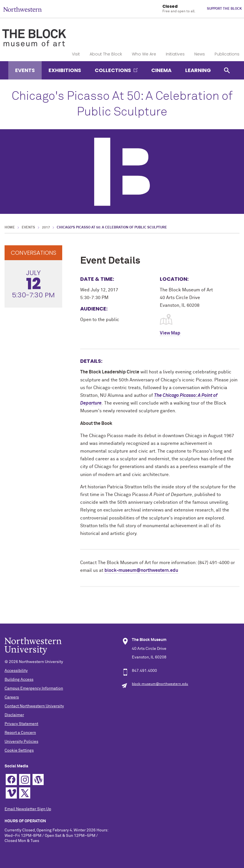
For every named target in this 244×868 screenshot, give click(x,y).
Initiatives (175, 54)
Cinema (161, 70)
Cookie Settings (19, 750)
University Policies (21, 742)
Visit (76, 54)
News (200, 54)
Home (10, 228)
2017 (46, 228)
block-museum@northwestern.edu (141, 570)
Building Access (19, 680)
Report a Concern (20, 733)
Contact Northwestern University (34, 706)
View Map (170, 333)
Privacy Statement (21, 724)
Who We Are (144, 54)
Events (25, 70)
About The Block (106, 54)
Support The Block (224, 9)
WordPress (38, 780)
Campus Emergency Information (34, 688)
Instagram (25, 780)
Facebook (11, 780)
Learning (198, 70)
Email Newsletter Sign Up (28, 809)
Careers (12, 697)
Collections (113, 70)
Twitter (25, 793)
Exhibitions (65, 70)
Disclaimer (14, 715)
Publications (227, 54)
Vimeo (11, 793)
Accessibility (16, 671)
